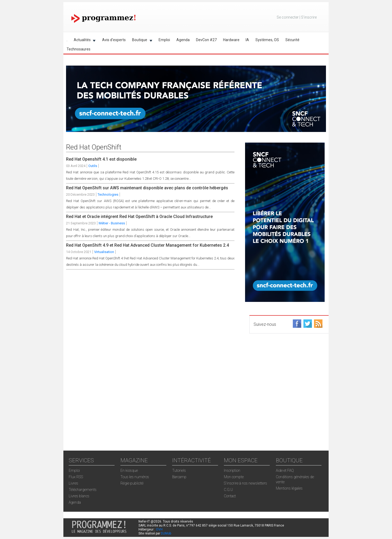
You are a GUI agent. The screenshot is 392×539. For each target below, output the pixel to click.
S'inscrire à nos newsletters (245, 483)
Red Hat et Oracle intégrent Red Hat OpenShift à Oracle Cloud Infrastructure (139, 217)
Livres (73, 483)
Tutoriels (179, 470)
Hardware (231, 40)
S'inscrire (309, 17)
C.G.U (228, 490)
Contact (230, 496)
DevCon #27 (206, 40)
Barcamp (179, 477)
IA (247, 40)
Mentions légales (289, 488)
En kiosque (129, 470)
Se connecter (288, 17)
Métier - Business (112, 223)
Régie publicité (132, 483)
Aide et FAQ (285, 470)
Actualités (83, 41)
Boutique (141, 41)
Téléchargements (83, 490)
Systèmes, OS (267, 40)
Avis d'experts (114, 40)
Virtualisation (104, 252)
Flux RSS (76, 477)
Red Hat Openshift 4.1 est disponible (101, 159)
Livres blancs (79, 496)
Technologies (108, 194)
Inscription (232, 470)
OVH (159, 529)
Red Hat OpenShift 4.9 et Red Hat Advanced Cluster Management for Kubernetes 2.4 (147, 245)
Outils (93, 166)
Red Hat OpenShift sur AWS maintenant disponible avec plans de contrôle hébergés (147, 188)
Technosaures (79, 49)
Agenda (183, 40)
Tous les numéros (135, 477)
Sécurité (292, 40)
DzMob (166, 533)
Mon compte (234, 477)
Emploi (164, 40)
